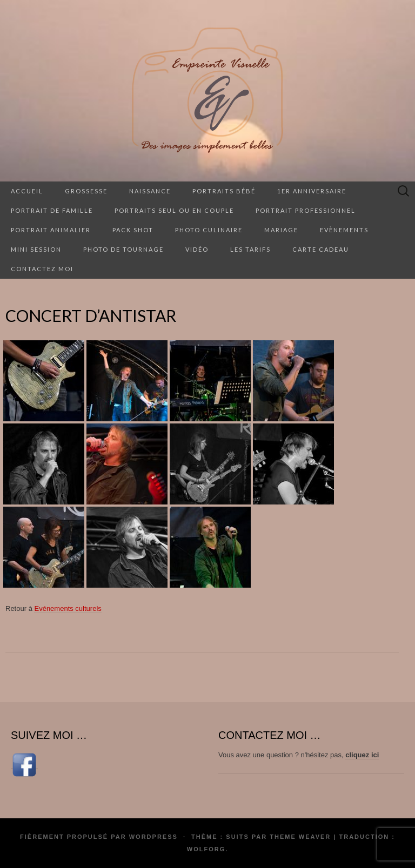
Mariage (281, 230)
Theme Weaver (300, 837)
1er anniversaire (312, 191)
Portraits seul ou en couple (174, 210)
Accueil (27, 191)
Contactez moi (42, 269)
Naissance (150, 191)
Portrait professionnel (306, 210)
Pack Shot (133, 230)
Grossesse (86, 191)
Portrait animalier (51, 230)
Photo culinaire (209, 230)
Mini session (36, 249)
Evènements (344, 230)
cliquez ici (362, 755)
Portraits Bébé (224, 191)
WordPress (153, 837)
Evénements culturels (68, 608)
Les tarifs (250, 249)
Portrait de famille (52, 210)
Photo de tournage (123, 249)
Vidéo (197, 249)
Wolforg (206, 849)
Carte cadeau (321, 249)
